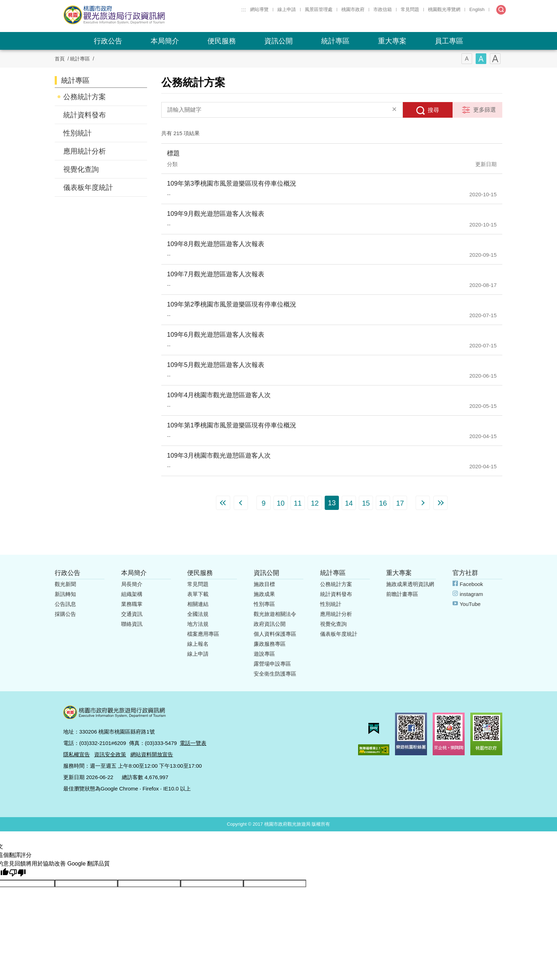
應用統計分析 (85, 151)
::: (244, 9)
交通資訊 (132, 614)
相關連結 (198, 604)
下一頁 (423, 503)
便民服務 (222, 41)
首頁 (60, 59)
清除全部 (394, 110)
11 (298, 503)
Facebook (471, 584)
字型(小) (467, 59)
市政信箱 (383, 9)
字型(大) (495, 59)
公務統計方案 (85, 97)
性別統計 (77, 133)
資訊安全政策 (110, 754)
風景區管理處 (319, 9)
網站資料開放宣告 (152, 754)
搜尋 (433, 110)
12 (315, 503)
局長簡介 (132, 584)
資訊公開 (278, 41)
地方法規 (198, 624)
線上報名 (198, 644)
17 (400, 503)
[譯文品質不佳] (17, 873)
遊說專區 (264, 654)
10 (281, 503)
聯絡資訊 (132, 624)
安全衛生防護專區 (275, 674)
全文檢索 (501, 10)
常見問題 (410, 9)
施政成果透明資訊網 (410, 584)
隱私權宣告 (77, 754)
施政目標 (264, 584)
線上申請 (287, 9)
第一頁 (223, 503)
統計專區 (335, 41)
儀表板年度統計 (88, 187)
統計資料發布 (85, 115)
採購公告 (65, 614)
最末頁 (440, 503)
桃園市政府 (353, 9)
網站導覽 (259, 9)
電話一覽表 (193, 743)
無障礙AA (374, 750)
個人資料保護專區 (275, 634)
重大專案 (392, 41)
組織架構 (132, 594)
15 (366, 503)
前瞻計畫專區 (402, 594)
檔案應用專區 (203, 634)
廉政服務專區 (270, 644)
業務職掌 (132, 604)
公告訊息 (65, 604)
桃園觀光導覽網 (444, 9)
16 (383, 503)
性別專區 (264, 604)
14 (349, 503)
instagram (471, 594)
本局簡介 (165, 41)
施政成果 (264, 594)
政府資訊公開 (270, 624)
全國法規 (198, 614)
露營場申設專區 (272, 664)
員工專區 (449, 41)
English (477, 9)
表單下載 (198, 594)
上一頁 (241, 503)
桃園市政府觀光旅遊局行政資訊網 (134, 15)
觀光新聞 (65, 584)
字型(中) (481, 59)
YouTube (470, 604)
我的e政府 (374, 728)
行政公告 (108, 41)
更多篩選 (485, 110)
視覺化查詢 (81, 169)
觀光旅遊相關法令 (275, 614)
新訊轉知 (65, 594)
